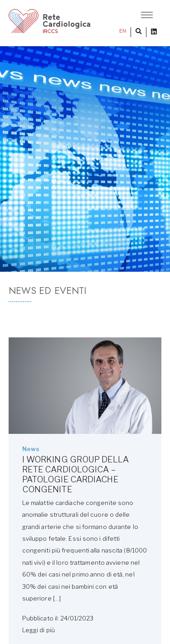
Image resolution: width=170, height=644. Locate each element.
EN (123, 31)
